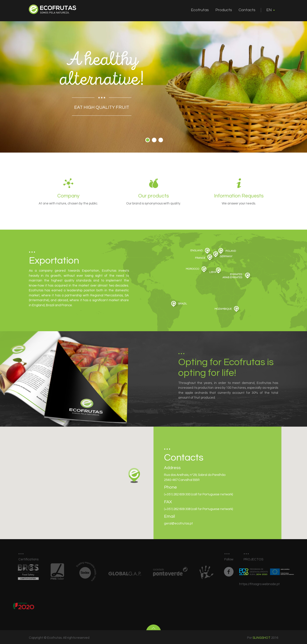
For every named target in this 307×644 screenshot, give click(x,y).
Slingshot (262, 638)
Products (224, 10)
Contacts (247, 10)
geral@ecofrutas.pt (178, 523)
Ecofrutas (200, 10)
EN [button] (271, 10)
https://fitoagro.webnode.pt (259, 584)
